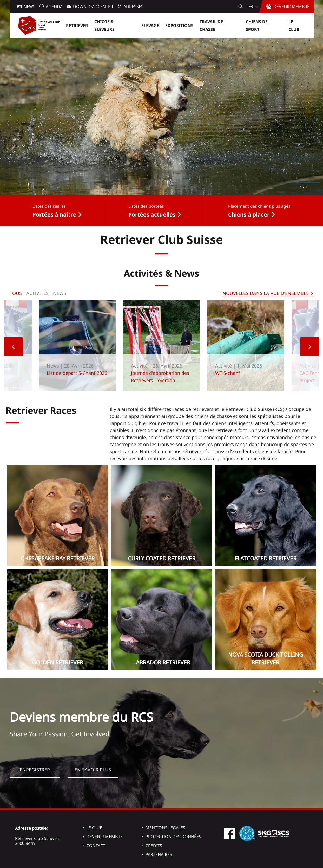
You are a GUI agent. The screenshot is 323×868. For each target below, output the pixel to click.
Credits (154, 846)
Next (310, 347)
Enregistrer (35, 770)
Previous (13, 347)
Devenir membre (105, 837)
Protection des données (173, 837)
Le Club (94, 828)
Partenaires (159, 854)
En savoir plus (93, 770)
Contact (96, 846)
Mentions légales (165, 828)
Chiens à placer (249, 214)
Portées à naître (54, 214)
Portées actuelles (152, 214)
